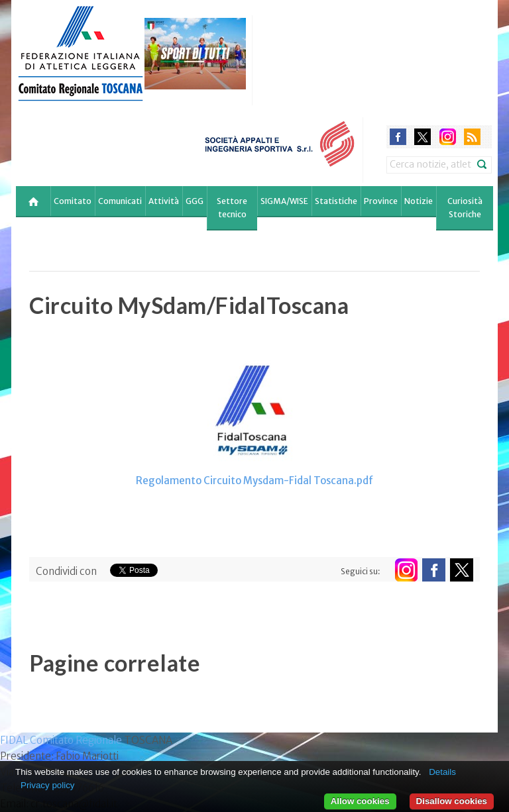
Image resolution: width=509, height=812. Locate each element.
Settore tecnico (232, 208)
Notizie (419, 201)
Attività (164, 201)
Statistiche (336, 201)
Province (381, 201)
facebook (398, 137)
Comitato (73, 201)
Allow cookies (360, 801)
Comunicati (120, 201)
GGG (195, 201)
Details (442, 772)
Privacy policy (47, 785)
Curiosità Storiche (465, 208)
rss (472, 137)
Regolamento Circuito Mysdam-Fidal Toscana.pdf (254, 481)
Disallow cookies (452, 801)
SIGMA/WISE (284, 201)
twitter (423, 137)
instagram (448, 137)
